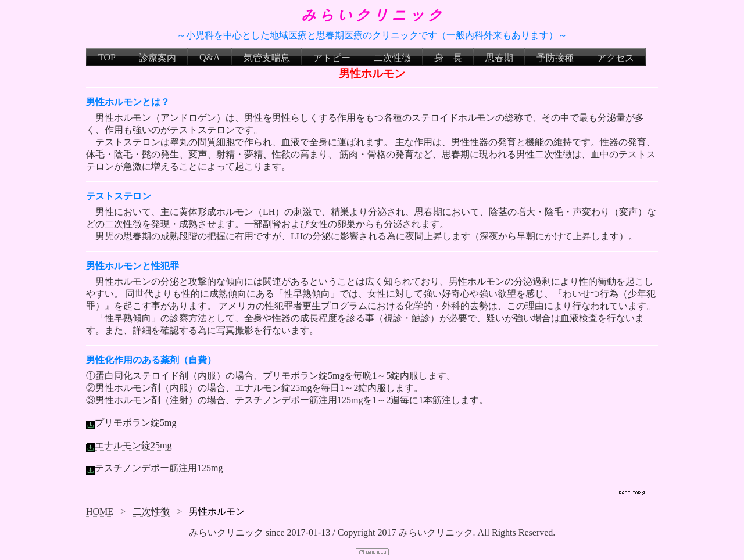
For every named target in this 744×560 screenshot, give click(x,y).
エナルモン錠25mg (133, 445)
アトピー (332, 58)
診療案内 (158, 58)
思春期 (499, 58)
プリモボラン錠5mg (135, 423)
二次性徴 (392, 58)
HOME (100, 511)
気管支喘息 (267, 58)
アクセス (616, 58)
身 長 (448, 58)
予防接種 (555, 58)
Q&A (210, 57)
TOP (107, 57)
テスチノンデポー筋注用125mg (159, 468)
